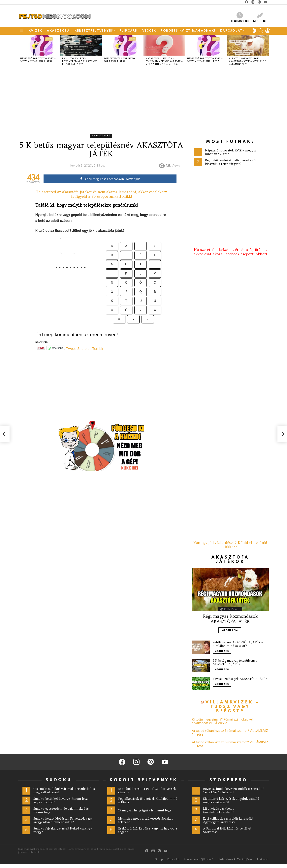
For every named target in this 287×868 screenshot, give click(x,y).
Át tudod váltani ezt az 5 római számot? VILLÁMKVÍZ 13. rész (230, 744)
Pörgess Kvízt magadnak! (188, 31)
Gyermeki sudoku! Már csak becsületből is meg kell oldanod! (64, 790)
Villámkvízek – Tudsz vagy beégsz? (233, 707)
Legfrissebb (240, 17)
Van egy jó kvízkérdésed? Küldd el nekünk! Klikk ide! (230, 545)
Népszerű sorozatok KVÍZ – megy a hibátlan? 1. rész (205, 60)
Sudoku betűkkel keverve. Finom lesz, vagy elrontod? (61, 800)
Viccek (149, 31)
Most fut (260, 17)
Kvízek (35, 31)
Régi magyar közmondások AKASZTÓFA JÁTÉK (230, 619)
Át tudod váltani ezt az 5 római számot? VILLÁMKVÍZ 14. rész (230, 733)
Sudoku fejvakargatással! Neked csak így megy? (63, 830)
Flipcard (129, 31)
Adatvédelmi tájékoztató (199, 859)
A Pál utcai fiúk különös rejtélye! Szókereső (227, 830)
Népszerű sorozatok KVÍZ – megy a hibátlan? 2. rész (38, 60)
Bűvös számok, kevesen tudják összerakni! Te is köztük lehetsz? (234, 790)
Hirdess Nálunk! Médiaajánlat (235, 859)
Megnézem (230, 630)
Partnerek (263, 859)
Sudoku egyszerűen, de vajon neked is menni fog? (61, 810)
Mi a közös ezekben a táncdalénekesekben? (219, 810)
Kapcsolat (231, 31)
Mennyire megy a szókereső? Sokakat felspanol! (145, 820)
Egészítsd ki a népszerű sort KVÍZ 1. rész (119, 60)
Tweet (71, 348)
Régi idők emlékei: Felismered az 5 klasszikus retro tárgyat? (80, 61)
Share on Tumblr (90, 348)
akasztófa (58, 31)
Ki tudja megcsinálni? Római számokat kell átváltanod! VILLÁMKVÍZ (223, 721)
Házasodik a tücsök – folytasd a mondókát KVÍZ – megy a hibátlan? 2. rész (164, 61)
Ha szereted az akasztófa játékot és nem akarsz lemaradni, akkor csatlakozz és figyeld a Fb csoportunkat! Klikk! (101, 194)
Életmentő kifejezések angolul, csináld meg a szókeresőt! (231, 800)
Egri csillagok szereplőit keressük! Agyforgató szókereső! (228, 820)
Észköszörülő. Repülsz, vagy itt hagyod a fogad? (148, 830)
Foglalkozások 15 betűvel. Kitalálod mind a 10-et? (148, 800)
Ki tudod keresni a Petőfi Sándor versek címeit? (147, 790)
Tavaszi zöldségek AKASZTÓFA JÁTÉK (240, 679)
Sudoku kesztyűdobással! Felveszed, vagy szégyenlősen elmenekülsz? (63, 820)
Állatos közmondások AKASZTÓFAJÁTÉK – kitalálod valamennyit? (248, 61)
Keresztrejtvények (94, 31)
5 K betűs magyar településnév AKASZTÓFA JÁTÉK (235, 662)
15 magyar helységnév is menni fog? (145, 810)
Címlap (159, 859)
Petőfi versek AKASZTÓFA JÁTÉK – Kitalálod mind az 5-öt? (238, 644)
